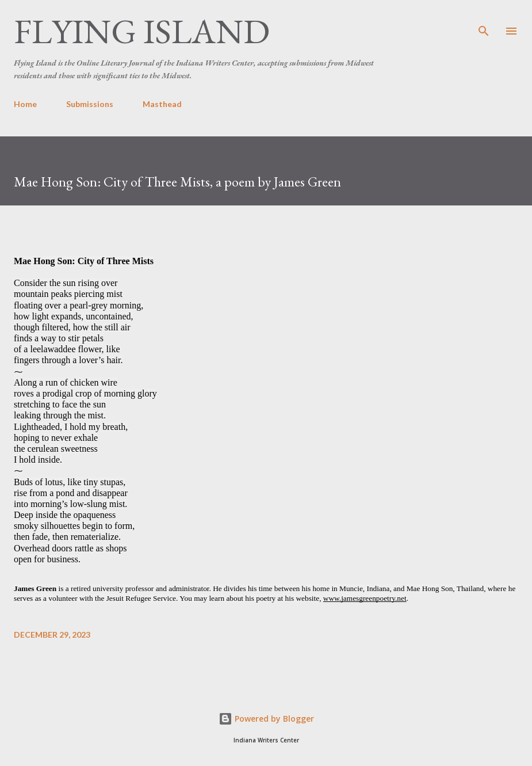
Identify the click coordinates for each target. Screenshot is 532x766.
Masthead (162, 104)
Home (25, 104)
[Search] (484, 21)
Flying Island (142, 31)
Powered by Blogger (266, 719)
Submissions (90, 104)
